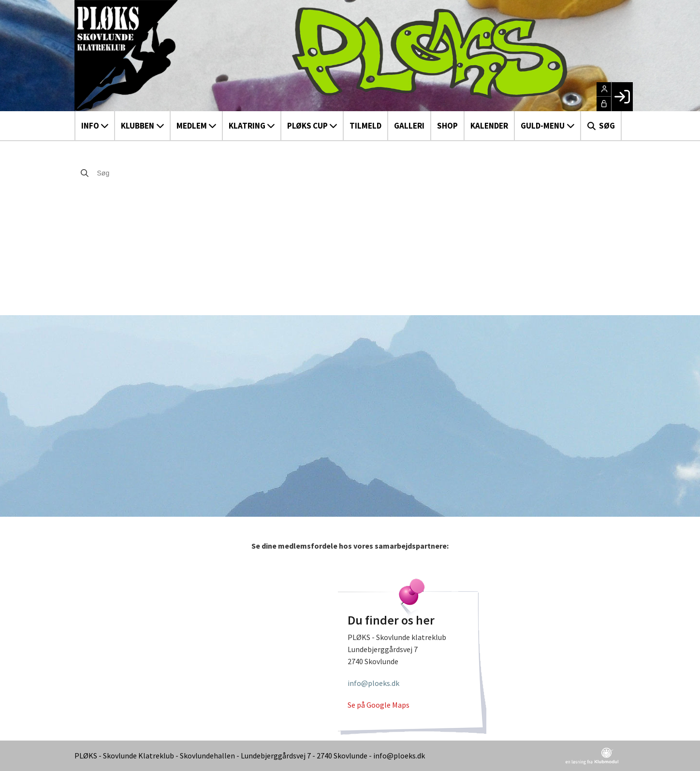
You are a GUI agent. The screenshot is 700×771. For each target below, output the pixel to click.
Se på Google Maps (379, 705)
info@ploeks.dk (373, 683)
